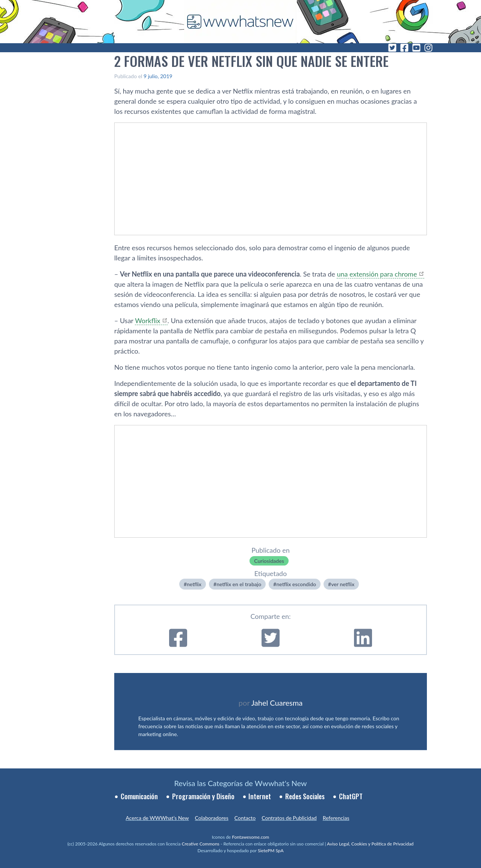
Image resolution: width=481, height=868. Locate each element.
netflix (194, 584)
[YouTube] (416, 48)
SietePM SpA (271, 851)
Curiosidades (269, 561)
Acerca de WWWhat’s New (157, 818)
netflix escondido (296, 584)
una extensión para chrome (377, 274)
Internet (260, 796)
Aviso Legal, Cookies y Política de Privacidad (370, 844)
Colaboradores (212, 818)
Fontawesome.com (250, 837)
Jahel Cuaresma (277, 703)
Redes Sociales (305, 796)
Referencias (336, 818)
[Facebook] (404, 48)
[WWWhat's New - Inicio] (240, 22)
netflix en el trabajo (239, 584)
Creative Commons (201, 844)
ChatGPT (351, 796)
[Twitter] (392, 48)
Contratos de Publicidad (289, 818)
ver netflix (343, 584)
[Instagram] (428, 48)
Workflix (147, 321)
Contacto (245, 818)
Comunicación (139, 796)
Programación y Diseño (203, 796)
